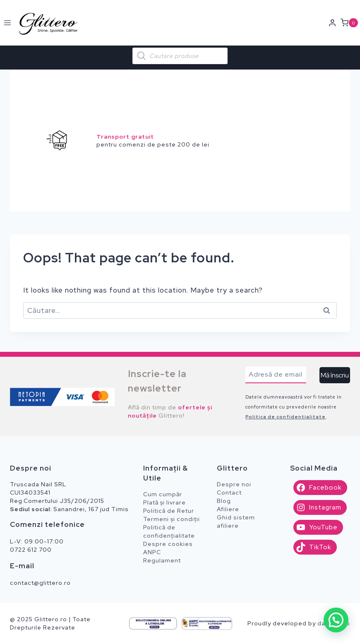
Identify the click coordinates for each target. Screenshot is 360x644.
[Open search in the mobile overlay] (180, 56)
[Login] (332, 23)
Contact (229, 493)
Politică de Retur (169, 511)
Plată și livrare (164, 502)
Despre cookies (168, 544)
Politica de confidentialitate (286, 417)
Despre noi (234, 484)
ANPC (152, 552)
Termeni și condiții (172, 519)
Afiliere (228, 509)
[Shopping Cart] (350, 23)
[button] (336, 620)
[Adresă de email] (276, 375)
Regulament (162, 560)
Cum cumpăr (163, 494)
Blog (224, 501)
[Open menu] (8, 23)
